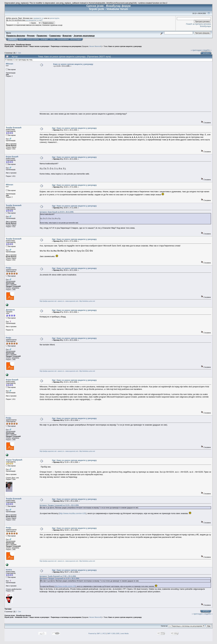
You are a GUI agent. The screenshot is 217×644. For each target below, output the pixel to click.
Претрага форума (33, 39)
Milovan (9, 64)
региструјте (55, 18)
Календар (44, 39)
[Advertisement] (125, 89)
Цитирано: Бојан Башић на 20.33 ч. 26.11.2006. (57, 212)
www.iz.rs (61, 301)
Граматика (55, 36)
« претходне (196, 50)
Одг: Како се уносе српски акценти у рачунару (74, 128)
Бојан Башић (12, 157)
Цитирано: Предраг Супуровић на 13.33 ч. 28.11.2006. (59, 505)
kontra (9, 570)
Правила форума (16, 36)
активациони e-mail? (34, 20)
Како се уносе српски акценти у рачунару (125, 46)
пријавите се (39, 18)
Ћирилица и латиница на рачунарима (66, 46)
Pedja (8, 268)
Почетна (13, 39)
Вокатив (67, 36)
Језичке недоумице (84, 36)
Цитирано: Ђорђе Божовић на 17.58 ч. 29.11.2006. (58, 576)
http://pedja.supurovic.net (48, 301)
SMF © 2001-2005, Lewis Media (118, 634)
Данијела (10, 310)
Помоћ (21, 39)
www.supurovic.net (72, 301)
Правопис (42, 36)
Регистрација (76, 39)
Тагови (53, 39)
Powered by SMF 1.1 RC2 (97, 634)
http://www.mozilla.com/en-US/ (72, 513)
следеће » (207, 50)
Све (19, 53)
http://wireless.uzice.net (87, 301)
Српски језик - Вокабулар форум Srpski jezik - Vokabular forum (18, 45)
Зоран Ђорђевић (14, 460)
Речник (31, 36)
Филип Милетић (95, 46)
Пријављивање (63, 39)
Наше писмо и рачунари (39, 46)
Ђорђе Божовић (14, 128)
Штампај (206, 53)
